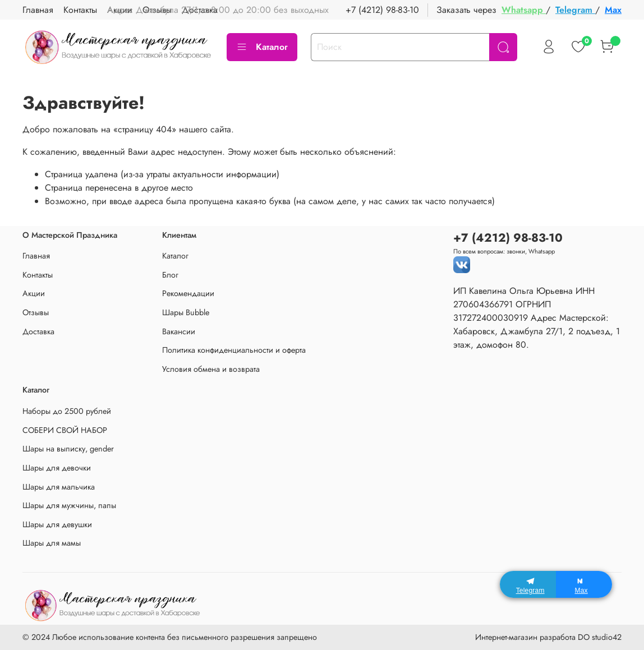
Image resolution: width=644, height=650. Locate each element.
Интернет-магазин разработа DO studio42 (548, 637)
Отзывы (36, 312)
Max (613, 10)
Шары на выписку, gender (68, 449)
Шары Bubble (186, 312)
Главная (38, 10)
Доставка (38, 331)
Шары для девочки (57, 468)
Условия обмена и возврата (211, 369)
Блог (170, 275)
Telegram (575, 10)
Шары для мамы (52, 543)
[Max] (584, 584)
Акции (34, 293)
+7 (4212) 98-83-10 (382, 10)
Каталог (262, 47)
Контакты (80, 10)
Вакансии (179, 331)
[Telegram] (528, 584)
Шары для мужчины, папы (69, 505)
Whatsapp (524, 10)
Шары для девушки (57, 524)
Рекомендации (188, 293)
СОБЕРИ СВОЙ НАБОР (65, 430)
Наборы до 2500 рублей (67, 411)
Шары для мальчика (59, 487)
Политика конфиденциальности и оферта (234, 350)
